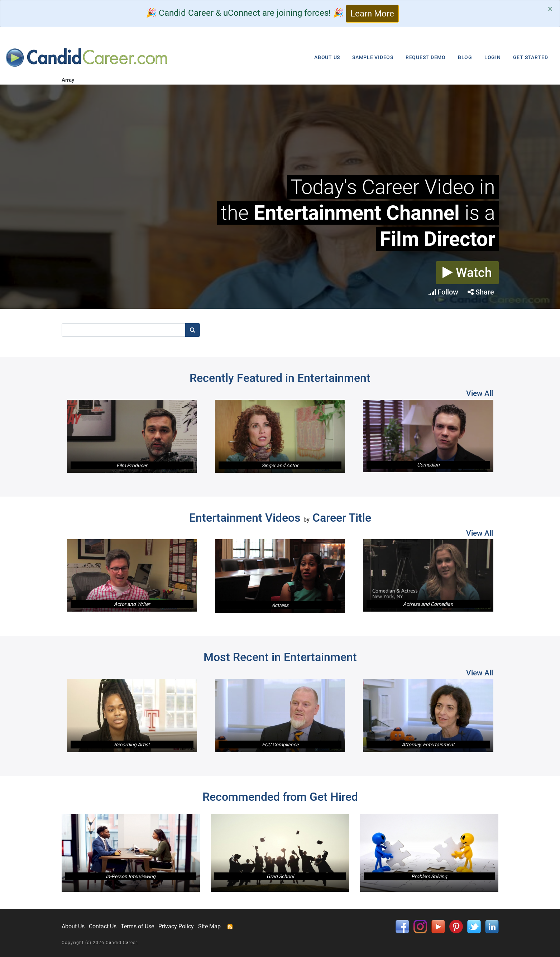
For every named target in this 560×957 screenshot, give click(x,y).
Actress (280, 605)
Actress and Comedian (428, 604)
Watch (467, 273)
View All (480, 393)
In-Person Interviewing (131, 876)
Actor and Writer (132, 604)
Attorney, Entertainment (428, 745)
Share (481, 292)
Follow (443, 292)
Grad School (280, 876)
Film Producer (132, 465)
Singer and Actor (280, 465)
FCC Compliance (280, 745)
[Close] (550, 9)
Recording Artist (132, 745)
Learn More (372, 14)
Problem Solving (429, 876)
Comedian (428, 465)
